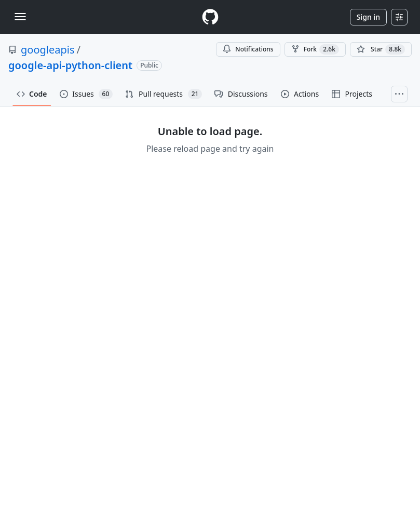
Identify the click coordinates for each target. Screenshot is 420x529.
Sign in (368, 17)
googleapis (48, 50)
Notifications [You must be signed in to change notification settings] (248, 49)
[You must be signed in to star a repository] (381, 49)
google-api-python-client (70, 65)
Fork (315, 49)
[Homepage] (210, 17)
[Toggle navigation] (20, 17)
